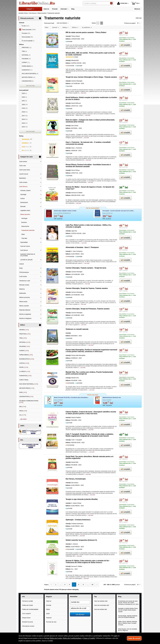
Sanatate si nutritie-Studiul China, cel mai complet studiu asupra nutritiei (128, 610)
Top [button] (95, 596)
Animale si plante (25, 190)
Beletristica (23, 178)
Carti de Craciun (25, 246)
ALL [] (23, 415)
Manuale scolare (24, 285)
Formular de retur (51, 622)
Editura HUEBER (58, 400)
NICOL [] (23, 411)
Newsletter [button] (74, 596)
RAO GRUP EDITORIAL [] (29, 384)
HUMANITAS (27, 70)
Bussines (24, 222)
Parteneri (49, 618)
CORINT (26, 62)
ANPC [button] (22, 426)
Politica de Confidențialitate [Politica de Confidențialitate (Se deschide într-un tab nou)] (72, 638)
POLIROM (26, 59)
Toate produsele (29, 30)
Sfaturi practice (25, 214)
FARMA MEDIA (27, 66)
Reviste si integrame (25, 318)
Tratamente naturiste (28, 230)
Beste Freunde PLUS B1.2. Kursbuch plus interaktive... (71, 397)
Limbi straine (23, 276)
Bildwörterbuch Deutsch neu (112, 397)
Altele (23, 234)
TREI (24, 51)
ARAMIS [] (24, 330)
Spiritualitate (24, 242)
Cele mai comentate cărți (102, 605)
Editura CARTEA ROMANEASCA (63, 213)
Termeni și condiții (28, 601)
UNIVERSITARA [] (26, 397)
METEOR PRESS (29, 77)
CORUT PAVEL (24, 380)
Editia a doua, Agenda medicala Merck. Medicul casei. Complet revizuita (128, 623)
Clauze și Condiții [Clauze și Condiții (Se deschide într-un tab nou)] (89, 638)
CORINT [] (24, 351)
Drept (21, 268)
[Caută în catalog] (111, 3)
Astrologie (23, 194)
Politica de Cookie (28, 605)
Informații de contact (28, 626)
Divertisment (24, 202)
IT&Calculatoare (24, 272)
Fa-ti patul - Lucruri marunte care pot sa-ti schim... (119, 211)
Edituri (48, 609)
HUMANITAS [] (25, 376)
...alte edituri (23, 419)
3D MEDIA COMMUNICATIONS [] (29, 402)
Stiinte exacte (23, 302)
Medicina (22, 289)
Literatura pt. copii (25, 281)
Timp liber (24, 238)
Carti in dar (23, 166)
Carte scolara (23, 182)
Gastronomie (25, 226)
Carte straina (23, 161)
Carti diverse (23, 187)
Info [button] (23, 596)
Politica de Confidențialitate (30, 609)
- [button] (40, 18)
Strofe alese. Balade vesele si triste (65, 211)
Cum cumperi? (27, 613)
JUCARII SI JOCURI (26, 260)
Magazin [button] (49, 596)
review (76, 57)
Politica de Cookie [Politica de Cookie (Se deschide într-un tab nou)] (56, 638)
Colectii (21, 264)
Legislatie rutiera (25, 210)
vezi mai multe (30, 86)
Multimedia (22, 293)
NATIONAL (26, 55)
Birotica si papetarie (25, 314)
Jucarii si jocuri (24, 174)
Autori (48, 613)
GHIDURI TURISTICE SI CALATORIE (28, 255)
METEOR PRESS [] (27, 388)
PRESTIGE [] (25, 334)
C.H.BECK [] (25, 371)
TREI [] (23, 338)
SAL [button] (22, 440)
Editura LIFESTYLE (108, 213)
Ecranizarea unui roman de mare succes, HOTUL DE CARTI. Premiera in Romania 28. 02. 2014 (128, 602)
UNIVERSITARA (28, 81)
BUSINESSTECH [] (27, 359)
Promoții (49, 605)
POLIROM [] (24, 346)
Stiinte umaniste (24, 306)
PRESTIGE (27, 48)
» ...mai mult (79, 48)
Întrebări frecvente (28, 622)
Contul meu (122, 3)
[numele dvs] (80, 602)
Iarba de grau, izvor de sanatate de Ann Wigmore (128, 630)
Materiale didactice (25, 310)
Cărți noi (49, 601)
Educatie (23, 206)
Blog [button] (120, 596)
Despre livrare (26, 618)
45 (90, 585)
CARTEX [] (24, 363)
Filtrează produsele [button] (27, 18)
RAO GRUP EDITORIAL (30, 74)
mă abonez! (80, 614)
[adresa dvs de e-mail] (80, 608)
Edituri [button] (23, 325)
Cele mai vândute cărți (101, 601)
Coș (135, 3)
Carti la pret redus (25, 170)
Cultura (22, 198)
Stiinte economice (25, 297)
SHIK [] (23, 392)
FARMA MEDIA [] (26, 355)
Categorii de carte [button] (26, 157)
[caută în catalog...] (96, 3)
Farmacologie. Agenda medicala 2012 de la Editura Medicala (128, 616)
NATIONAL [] (25, 342)
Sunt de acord (134, 638)
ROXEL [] (24, 367)
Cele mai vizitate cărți (101, 609)
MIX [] (23, 407)
